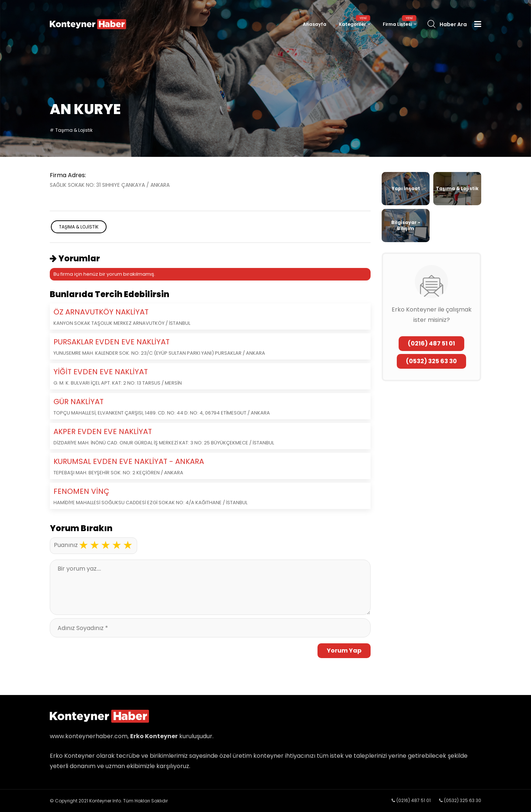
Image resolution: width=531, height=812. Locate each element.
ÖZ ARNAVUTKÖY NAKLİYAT (101, 312)
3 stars (105, 545)
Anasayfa (315, 24)
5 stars (128, 545)
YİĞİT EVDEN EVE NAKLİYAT (101, 372)
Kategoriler (352, 24)
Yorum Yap (344, 651)
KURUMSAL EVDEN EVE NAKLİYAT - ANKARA (129, 461)
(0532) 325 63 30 (431, 361)
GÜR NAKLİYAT (79, 402)
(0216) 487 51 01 (431, 343)
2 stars (94, 545)
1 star (83, 545)
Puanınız (66, 545)
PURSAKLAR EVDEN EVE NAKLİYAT (112, 342)
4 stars (117, 545)
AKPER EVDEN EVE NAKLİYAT (103, 431)
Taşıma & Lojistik (74, 130)
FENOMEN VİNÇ (81, 491)
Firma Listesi (397, 24)
